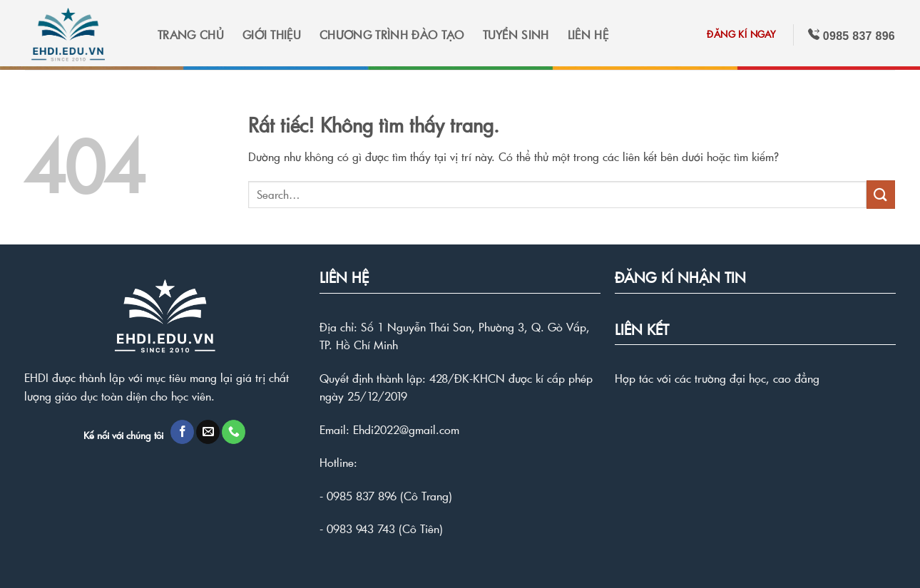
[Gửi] (881, 194)
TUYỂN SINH (516, 35)
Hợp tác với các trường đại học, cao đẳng (717, 378)
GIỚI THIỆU (272, 35)
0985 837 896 (362, 496)
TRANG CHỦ (191, 35)
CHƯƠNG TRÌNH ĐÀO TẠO (392, 35)
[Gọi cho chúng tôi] (234, 432)
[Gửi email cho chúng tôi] (208, 432)
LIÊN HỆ (588, 35)
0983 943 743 (361, 528)
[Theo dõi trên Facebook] (182, 432)
